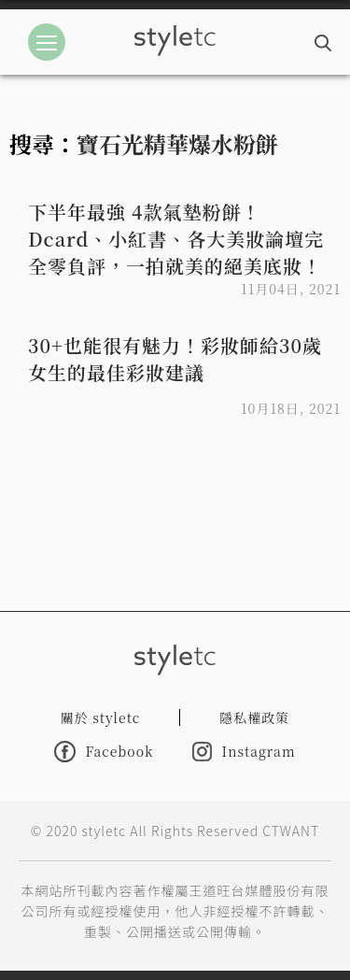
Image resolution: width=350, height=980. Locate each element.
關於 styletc (101, 717)
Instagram (244, 752)
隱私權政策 (254, 717)
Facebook (104, 752)
